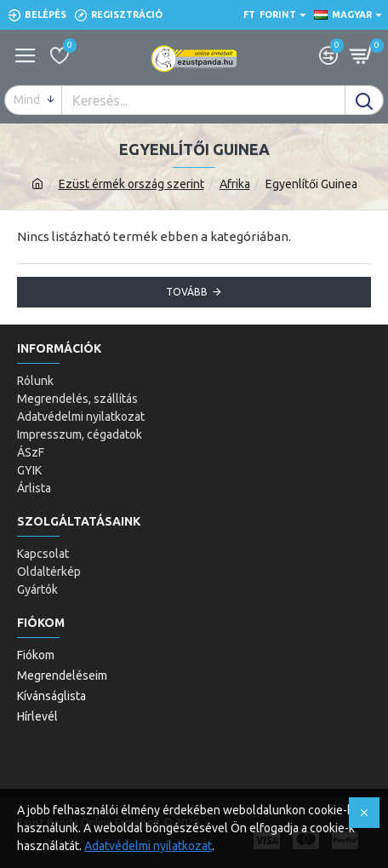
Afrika (235, 184)
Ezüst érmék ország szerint (131, 184)
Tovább (187, 292)
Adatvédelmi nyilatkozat (148, 846)
